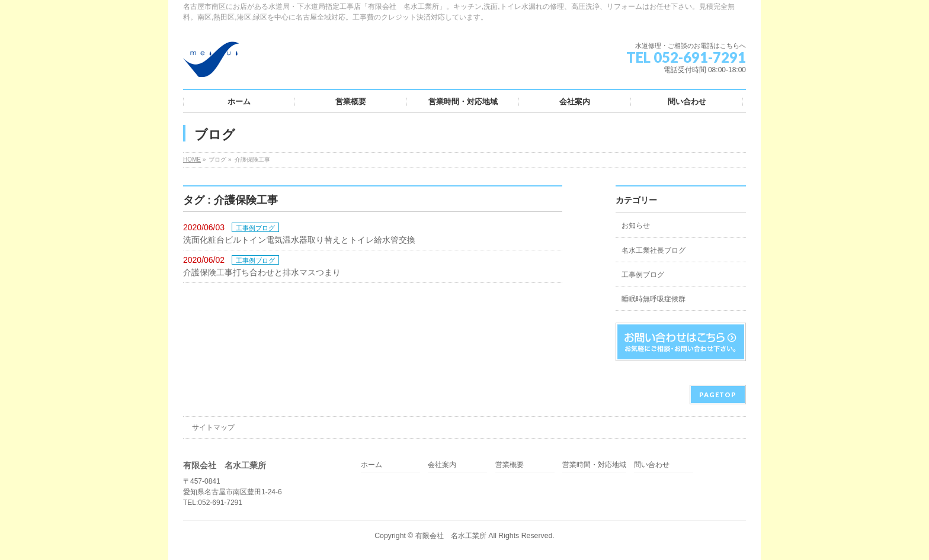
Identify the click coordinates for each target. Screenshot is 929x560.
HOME (192, 160)
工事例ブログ (255, 228)
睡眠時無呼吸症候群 (653, 299)
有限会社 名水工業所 (451, 536)
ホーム (371, 465)
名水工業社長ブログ (653, 250)
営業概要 (510, 465)
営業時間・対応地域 (594, 465)
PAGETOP (718, 395)
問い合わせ (652, 465)
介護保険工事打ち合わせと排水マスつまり (262, 272)
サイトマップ (213, 427)
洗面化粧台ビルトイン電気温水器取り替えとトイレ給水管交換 (299, 240)
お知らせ (636, 226)
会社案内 (442, 465)
